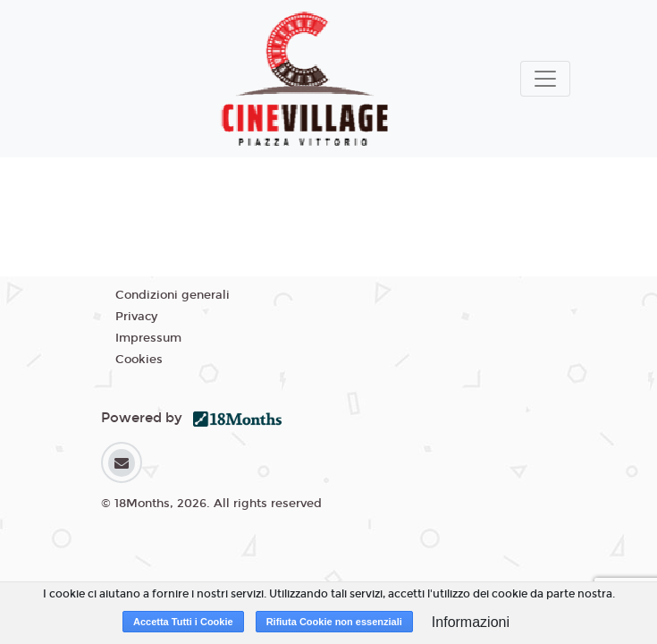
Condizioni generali (173, 295)
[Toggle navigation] (545, 79)
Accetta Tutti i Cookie (183, 622)
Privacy (136, 317)
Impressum (148, 338)
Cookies (139, 360)
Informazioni (471, 622)
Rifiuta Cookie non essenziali (334, 622)
